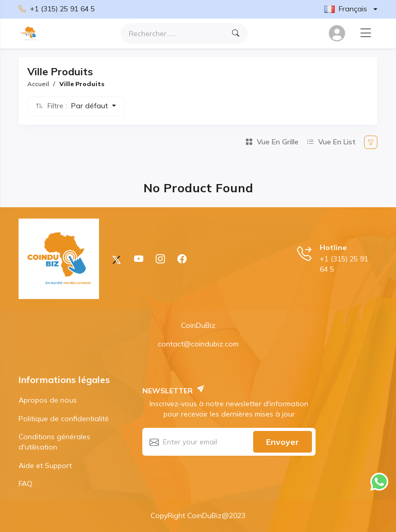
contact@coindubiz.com (198, 344)
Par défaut (90, 106)
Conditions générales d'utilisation (54, 442)
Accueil (38, 84)
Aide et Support (45, 465)
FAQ (26, 484)
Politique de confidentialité (64, 419)
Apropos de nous (48, 400)
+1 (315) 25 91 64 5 (57, 9)
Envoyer (283, 442)
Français (346, 9)
